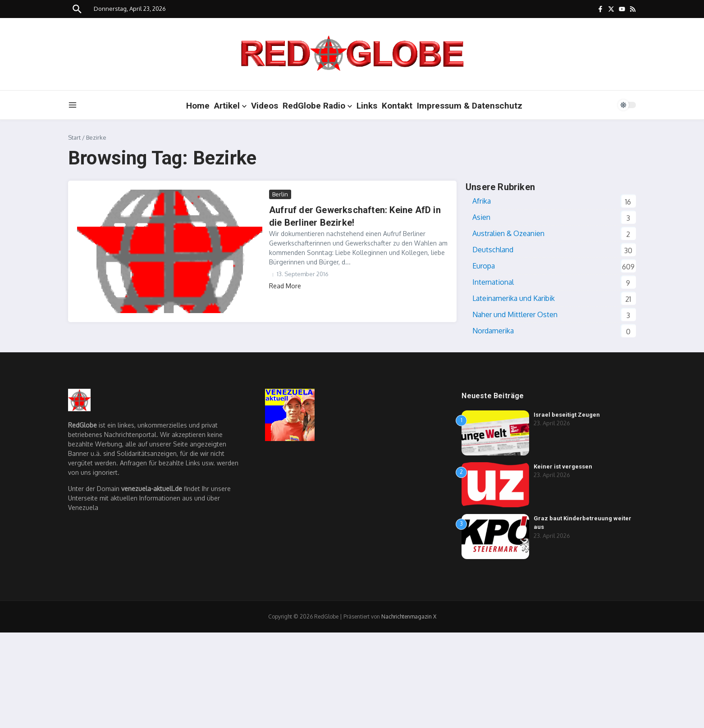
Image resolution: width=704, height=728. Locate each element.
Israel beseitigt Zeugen (567, 415)
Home (198, 106)
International (493, 282)
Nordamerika (493, 331)
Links (367, 106)
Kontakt (397, 106)
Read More (285, 286)
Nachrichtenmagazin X (409, 617)
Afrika (482, 201)
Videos (265, 106)
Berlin (280, 194)
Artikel (230, 106)
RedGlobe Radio (317, 106)
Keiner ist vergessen (563, 466)
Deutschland (493, 250)
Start (74, 137)
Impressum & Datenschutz (470, 106)
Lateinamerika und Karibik (514, 298)
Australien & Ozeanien (508, 233)
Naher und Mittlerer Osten (515, 314)
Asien (481, 217)
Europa (484, 266)
